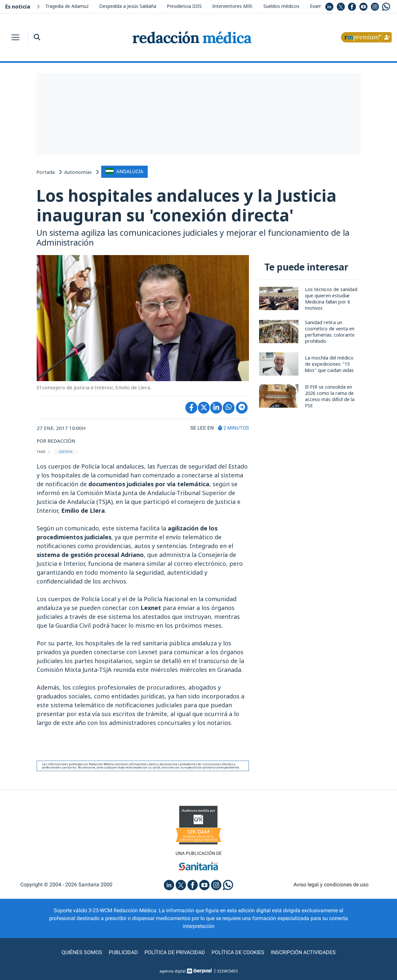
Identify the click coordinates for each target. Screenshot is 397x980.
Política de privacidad (175, 952)
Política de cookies (238, 952)
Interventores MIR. (233, 6)
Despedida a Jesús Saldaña (128, 6)
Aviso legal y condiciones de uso (331, 885)
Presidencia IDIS (184, 6)
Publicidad (123, 952)
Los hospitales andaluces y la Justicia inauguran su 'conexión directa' (186, 205)
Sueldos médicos (281, 6)
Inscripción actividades (303, 952)
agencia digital (173, 971)
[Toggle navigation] (15, 37)
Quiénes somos (82, 952)
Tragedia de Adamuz (67, 6)
